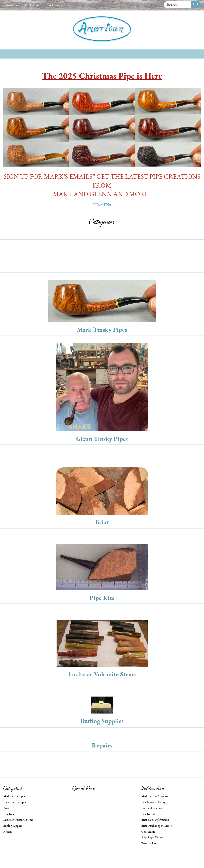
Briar (102, 522)
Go (196, 4)
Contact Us (119, 54)
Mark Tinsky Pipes (102, 329)
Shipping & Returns (153, 837)
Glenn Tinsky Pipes (102, 439)
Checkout (52, 5)
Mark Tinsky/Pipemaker (155, 796)
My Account (32, 5)
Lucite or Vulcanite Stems (102, 674)
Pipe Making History (153, 802)
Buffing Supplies (102, 721)
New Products (67, 54)
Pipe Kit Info (149, 814)
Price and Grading (152, 808)
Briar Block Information (155, 820)
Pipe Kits (102, 598)
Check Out (156, 54)
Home (45, 54)
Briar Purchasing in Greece (156, 826)
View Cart (13, 5)
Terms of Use (149, 843)
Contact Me (148, 832)
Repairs (102, 745)
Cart (138, 54)
